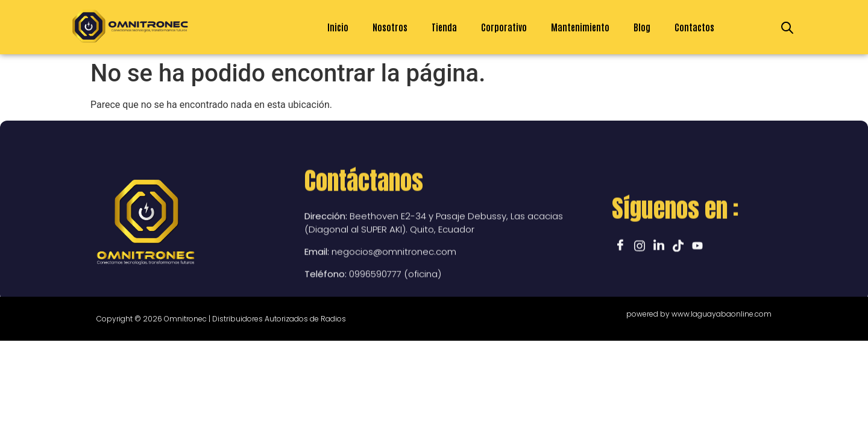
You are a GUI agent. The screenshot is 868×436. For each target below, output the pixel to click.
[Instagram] (640, 289)
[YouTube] (697, 289)
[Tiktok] (678, 289)
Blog (642, 27)
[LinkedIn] (659, 289)
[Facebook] (620, 289)
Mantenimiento (580, 27)
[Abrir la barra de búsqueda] (787, 27)
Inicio (338, 27)
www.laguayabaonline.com (722, 314)
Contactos (694, 27)
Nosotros (390, 27)
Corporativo (504, 27)
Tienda (444, 27)
